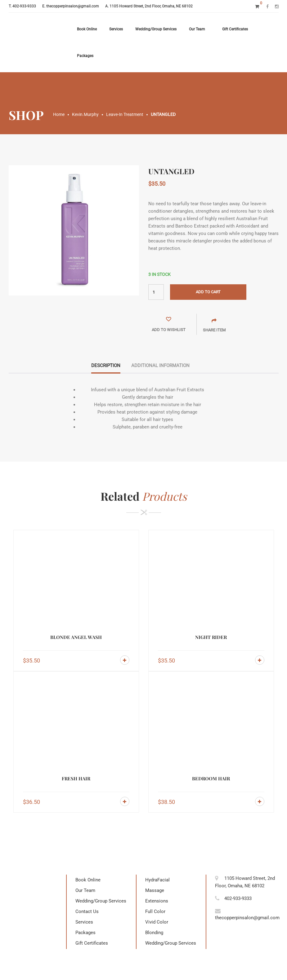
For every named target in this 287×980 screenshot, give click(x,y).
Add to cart (208, 292)
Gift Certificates (235, 29)
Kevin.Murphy (85, 114)
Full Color (155, 911)
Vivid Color (157, 922)
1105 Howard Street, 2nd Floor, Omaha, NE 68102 (151, 6)
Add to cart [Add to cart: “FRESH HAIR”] (125, 801)
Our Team (197, 29)
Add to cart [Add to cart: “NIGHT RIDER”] (260, 660)
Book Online (87, 29)
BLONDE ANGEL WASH (76, 637)
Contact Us (87, 911)
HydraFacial (157, 880)
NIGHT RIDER (211, 637)
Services (116, 29)
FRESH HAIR (76, 778)
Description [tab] (106, 366)
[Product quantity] (156, 292)
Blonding (154, 933)
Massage (155, 890)
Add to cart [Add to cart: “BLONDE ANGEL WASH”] (125, 660)
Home (59, 114)
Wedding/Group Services (156, 29)
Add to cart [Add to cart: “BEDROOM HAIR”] (260, 801)
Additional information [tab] (160, 366)
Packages (85, 56)
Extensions (157, 901)
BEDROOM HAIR (211, 778)
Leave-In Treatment (125, 114)
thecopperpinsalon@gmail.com (73, 6)
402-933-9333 (24, 6)
